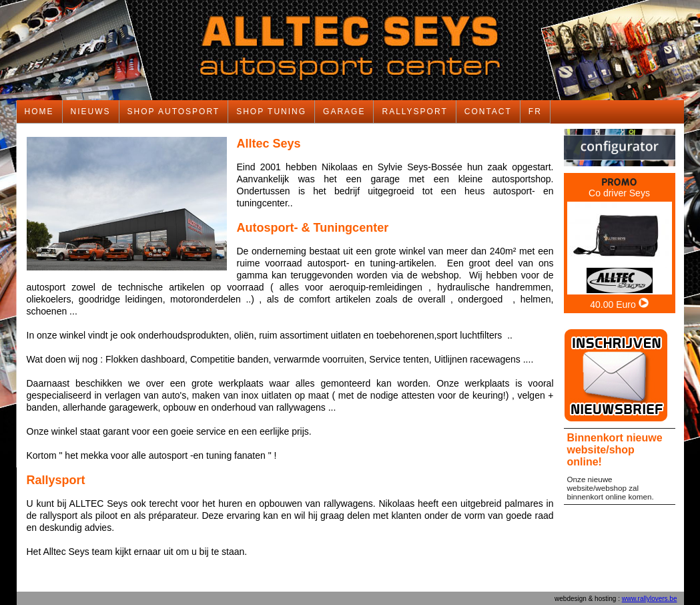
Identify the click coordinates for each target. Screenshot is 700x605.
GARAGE (344, 112)
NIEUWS (91, 112)
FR (535, 112)
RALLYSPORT (414, 112)
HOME (39, 112)
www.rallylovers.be (650, 599)
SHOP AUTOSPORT (174, 112)
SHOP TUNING (271, 112)
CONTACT (488, 112)
